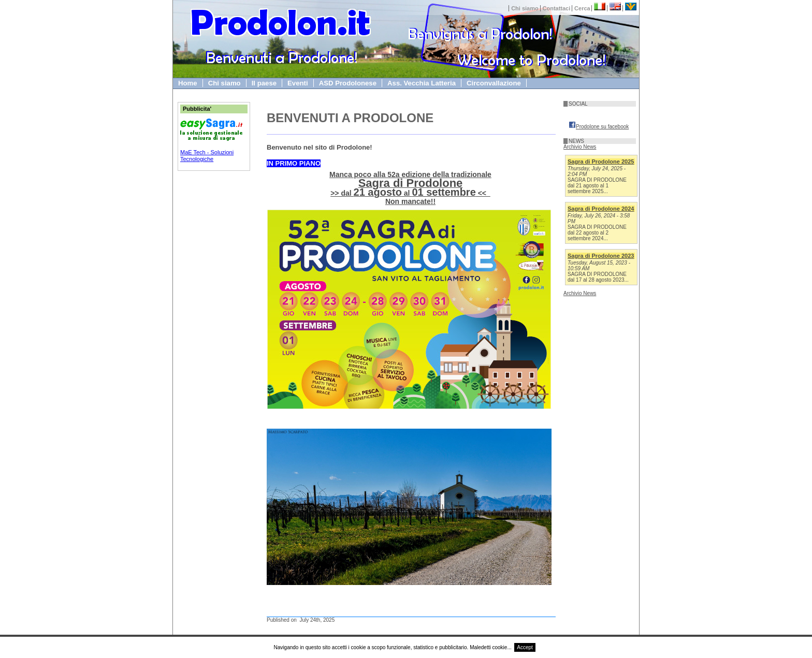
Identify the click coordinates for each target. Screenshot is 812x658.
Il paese (264, 83)
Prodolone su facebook (599, 127)
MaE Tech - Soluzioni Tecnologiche (207, 156)
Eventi (298, 83)
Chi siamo (525, 8)
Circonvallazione (494, 83)
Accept (525, 647)
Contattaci (557, 8)
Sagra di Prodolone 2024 (601, 209)
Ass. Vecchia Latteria (422, 83)
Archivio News (580, 147)
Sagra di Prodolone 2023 (601, 256)
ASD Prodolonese (348, 83)
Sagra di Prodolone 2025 (601, 162)
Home (188, 83)
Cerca (582, 8)
